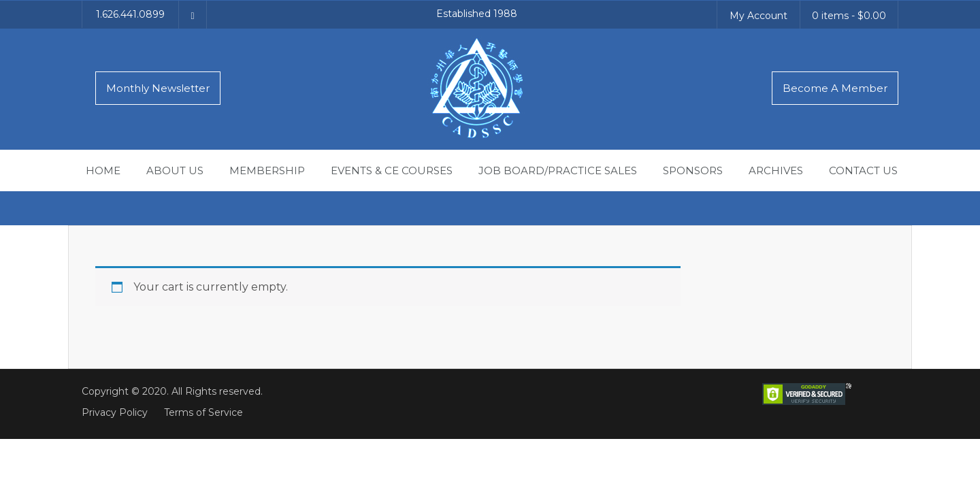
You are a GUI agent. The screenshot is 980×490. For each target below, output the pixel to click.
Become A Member (835, 88)
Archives (776, 170)
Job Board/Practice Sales (558, 170)
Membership (267, 170)
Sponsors (693, 170)
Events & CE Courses (392, 170)
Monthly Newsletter (158, 88)
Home (103, 170)
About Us (175, 170)
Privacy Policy (115, 412)
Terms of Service (203, 412)
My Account (758, 16)
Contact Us (863, 170)
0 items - (849, 16)
